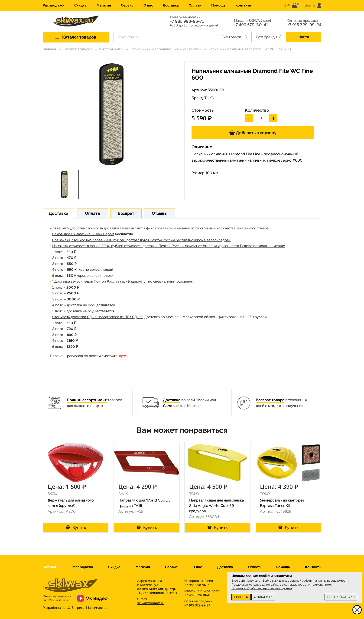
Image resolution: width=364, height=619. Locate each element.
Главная (49, 49)
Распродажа (54, 5)
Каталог (50, 567)
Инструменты (111, 49)
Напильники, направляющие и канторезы (165, 49)
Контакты (244, 5)
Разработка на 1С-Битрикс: (75, 608)
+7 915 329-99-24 (304, 25)
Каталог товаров (77, 49)
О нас (148, 5)
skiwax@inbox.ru (151, 603)
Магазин (104, 5)
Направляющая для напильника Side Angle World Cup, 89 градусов (217, 506)
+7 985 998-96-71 (187, 21)
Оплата (195, 5)
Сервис (127, 5)
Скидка (80, 5)
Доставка (171, 5)
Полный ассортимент (87, 400)
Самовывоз (173, 406)
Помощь (218, 5)
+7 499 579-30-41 (251, 25)
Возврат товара (270, 400)
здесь (123, 356)
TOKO (209, 98)
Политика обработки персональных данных (262, 588)
